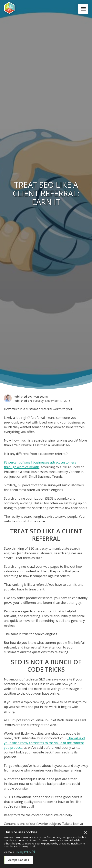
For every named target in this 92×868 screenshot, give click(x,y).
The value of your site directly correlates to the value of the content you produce (45, 743)
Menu (84, 9)
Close (86, 832)
